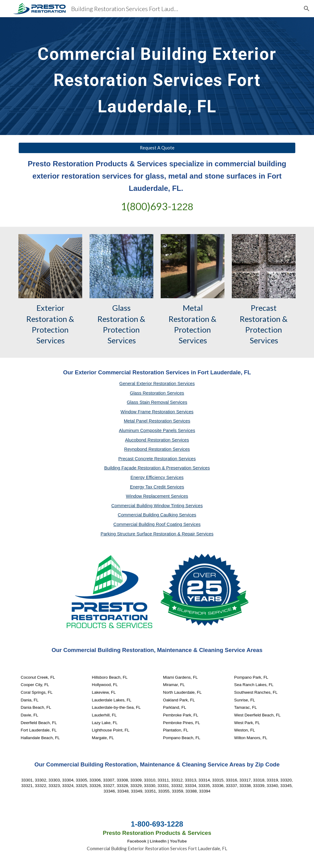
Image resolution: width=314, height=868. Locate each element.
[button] (307, 9)
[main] (157, 76)
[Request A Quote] (157, 148)
